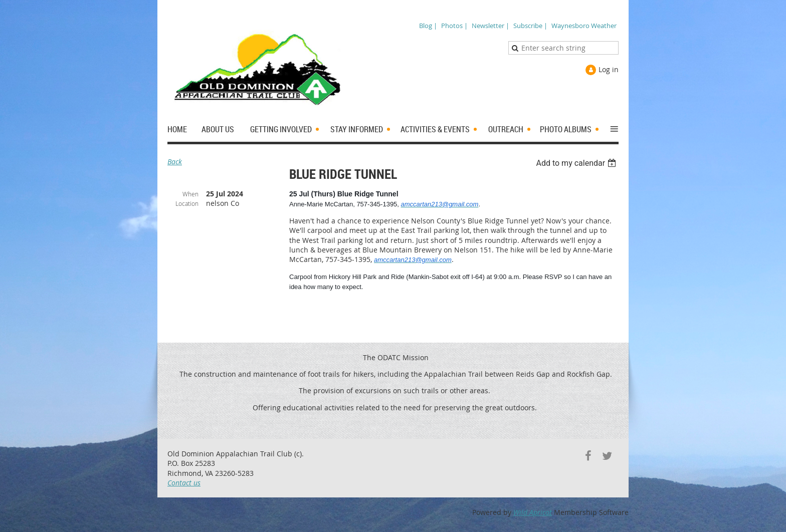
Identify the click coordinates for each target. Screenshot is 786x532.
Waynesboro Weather (584, 26)
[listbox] (577, 163)
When (190, 194)
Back (175, 162)
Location (187, 203)
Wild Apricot (533, 512)
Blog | (428, 26)
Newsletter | (490, 26)
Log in (609, 69)
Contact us (184, 483)
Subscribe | (530, 26)
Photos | (454, 26)
